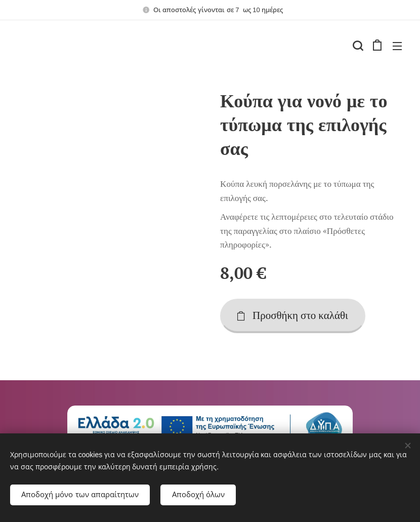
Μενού (397, 46)
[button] (357, 46)
